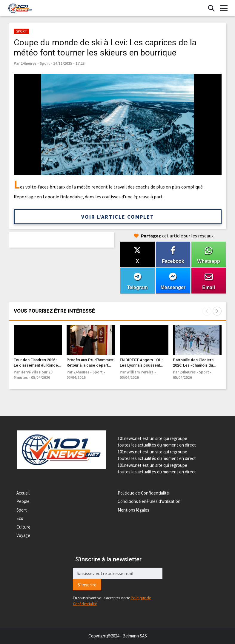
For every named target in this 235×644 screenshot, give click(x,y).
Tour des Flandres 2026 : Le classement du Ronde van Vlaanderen (36, 365)
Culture (23, 527)
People (23, 501)
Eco (20, 518)
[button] (217, 311)
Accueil (23, 493)
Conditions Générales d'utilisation (149, 501)
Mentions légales (133, 510)
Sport (22, 510)
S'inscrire (87, 585)
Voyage (23, 535)
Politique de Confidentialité (143, 493)
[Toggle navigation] (224, 8)
